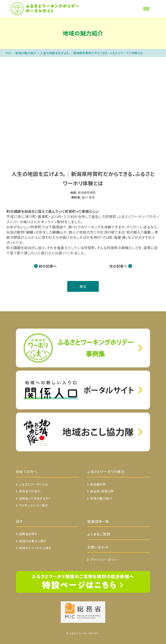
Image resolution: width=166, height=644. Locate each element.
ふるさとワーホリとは (33, 484)
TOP (8, 53)
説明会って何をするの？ (35, 498)
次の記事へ (118, 266)
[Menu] (146, 9)
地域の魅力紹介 (26, 53)
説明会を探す (28, 534)
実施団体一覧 (98, 521)
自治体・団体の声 (102, 491)
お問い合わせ (98, 547)
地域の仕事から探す (33, 541)
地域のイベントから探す (35, 548)
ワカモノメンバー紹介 (34, 505)
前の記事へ (48, 266)
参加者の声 (98, 484)
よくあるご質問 (99, 534)
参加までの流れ (30, 491)
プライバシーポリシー (105, 560)
